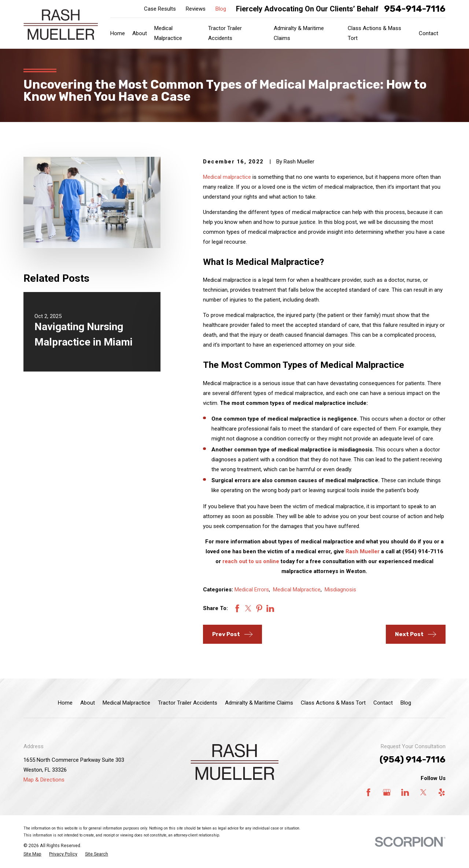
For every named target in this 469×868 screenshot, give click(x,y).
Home (65, 703)
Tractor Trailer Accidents (188, 703)
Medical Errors (252, 590)
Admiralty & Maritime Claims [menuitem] (299, 33)
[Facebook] (368, 792)
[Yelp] (442, 792)
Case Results (160, 9)
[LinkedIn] (405, 792)
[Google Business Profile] (387, 792)
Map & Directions (44, 780)
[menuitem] (32, 854)
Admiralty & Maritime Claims (259, 703)
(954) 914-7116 (413, 760)
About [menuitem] (140, 33)
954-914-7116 (415, 9)
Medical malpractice (227, 177)
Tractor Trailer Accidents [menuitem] (225, 33)
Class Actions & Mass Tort (333, 703)
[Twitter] (423, 792)
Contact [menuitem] (429, 33)
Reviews (196, 9)
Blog (221, 9)
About (88, 703)
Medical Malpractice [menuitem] (168, 33)
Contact (383, 703)
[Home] (61, 25)
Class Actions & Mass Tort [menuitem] (374, 33)
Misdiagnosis (340, 590)
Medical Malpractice (297, 590)
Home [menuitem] (118, 33)
